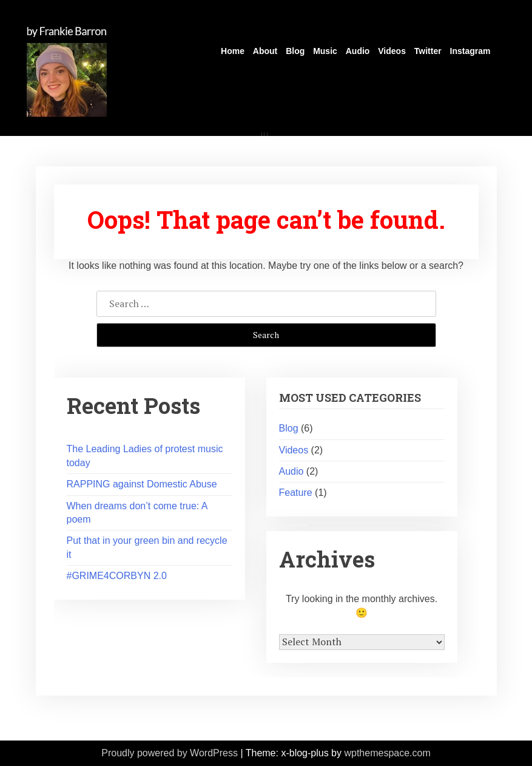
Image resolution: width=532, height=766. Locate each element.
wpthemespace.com (387, 753)
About (265, 51)
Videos (392, 51)
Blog (295, 51)
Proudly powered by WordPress (170, 753)
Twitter (428, 51)
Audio (358, 51)
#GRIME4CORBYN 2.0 (117, 576)
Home (233, 51)
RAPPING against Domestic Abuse (142, 484)
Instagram (470, 51)
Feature (296, 493)
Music (325, 51)
